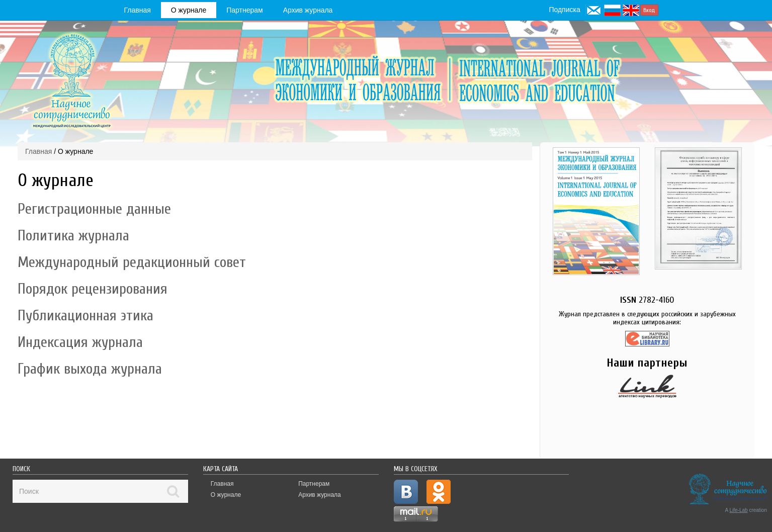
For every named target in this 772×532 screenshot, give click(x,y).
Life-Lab (739, 510)
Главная (138, 10)
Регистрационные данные (94, 209)
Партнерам (244, 10)
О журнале (189, 10)
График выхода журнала (90, 369)
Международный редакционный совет (132, 262)
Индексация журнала (80, 342)
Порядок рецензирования (93, 289)
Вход (649, 10)
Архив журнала (308, 10)
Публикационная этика (85, 316)
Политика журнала (73, 236)
